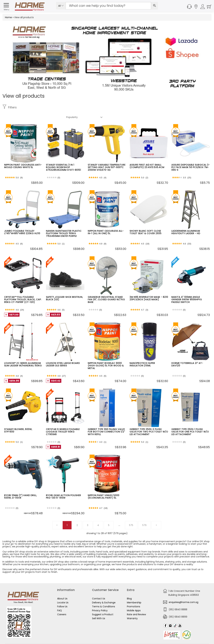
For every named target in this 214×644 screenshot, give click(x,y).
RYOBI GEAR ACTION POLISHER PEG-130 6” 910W (63, 487)
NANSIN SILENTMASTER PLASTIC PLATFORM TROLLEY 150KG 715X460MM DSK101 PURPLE (64, 224)
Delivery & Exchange (104, 593)
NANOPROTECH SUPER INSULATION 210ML (142, 355)
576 (144, 515)
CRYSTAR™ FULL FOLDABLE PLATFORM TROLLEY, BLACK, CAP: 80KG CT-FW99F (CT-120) (23, 290)
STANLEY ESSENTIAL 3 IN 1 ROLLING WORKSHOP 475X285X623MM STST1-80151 (63, 158)
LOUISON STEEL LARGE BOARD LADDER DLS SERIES (63, 355)
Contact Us (99, 589)
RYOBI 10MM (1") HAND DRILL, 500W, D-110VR (20, 487)
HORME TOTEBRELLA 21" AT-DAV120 (187, 355)
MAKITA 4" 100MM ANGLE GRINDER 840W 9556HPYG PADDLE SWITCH (187, 290)
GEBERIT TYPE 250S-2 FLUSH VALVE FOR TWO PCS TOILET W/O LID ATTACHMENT (149, 422)
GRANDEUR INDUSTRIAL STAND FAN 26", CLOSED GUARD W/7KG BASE (106, 290)
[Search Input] (108, 6)
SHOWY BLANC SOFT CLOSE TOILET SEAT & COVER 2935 (146, 222)
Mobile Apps (134, 601)
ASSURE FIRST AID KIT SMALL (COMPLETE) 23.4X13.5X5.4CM (147, 156)
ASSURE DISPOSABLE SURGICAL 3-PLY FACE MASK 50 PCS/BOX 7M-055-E (191, 158)
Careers (62, 605)
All (61, 6)
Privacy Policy (100, 601)
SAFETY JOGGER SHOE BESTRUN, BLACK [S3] (64, 288)
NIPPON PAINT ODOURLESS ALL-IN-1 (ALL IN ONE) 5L (106, 222)
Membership (134, 593)
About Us (62, 589)
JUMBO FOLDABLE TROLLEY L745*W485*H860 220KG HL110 (22, 222)
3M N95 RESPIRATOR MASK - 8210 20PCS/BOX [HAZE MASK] (149, 288)
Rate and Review (136, 605)
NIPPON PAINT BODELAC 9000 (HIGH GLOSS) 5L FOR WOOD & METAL (106, 356)
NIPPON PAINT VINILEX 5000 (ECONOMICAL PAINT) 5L (104, 487)
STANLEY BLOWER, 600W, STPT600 (18, 421)
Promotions (134, 597)
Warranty (132, 609)
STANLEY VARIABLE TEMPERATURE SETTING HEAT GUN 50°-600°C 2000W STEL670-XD (107, 158)
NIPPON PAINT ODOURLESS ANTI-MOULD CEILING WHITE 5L (23, 156)
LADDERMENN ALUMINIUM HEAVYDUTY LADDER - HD (186, 222)
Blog (129, 589)
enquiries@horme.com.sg (184, 592)
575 (131, 515)
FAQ (59, 601)
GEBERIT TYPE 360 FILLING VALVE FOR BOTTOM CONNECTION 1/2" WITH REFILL (106, 422)
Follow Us (62, 597)
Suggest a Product (103, 605)
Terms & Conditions (104, 597)
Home (8, 17)
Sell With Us (99, 609)
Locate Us (63, 593)
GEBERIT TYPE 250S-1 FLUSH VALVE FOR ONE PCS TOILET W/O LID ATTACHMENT (190, 422)
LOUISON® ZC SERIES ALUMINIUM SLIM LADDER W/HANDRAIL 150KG (23, 355)
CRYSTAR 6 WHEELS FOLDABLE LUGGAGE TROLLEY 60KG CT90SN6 (63, 422)
